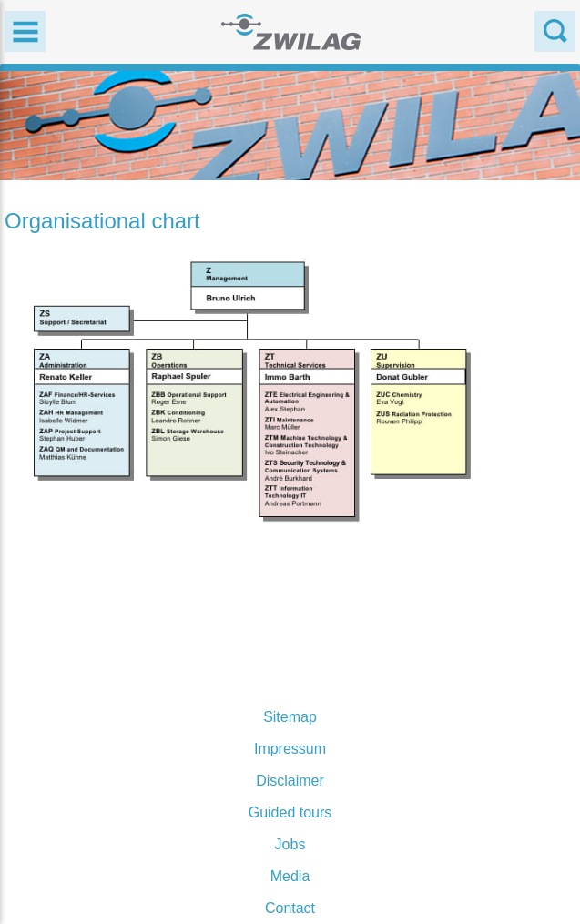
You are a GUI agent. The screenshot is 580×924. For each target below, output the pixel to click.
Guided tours (290, 812)
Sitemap (290, 717)
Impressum (290, 749)
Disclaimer (290, 781)
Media (290, 876)
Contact (290, 908)
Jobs (290, 844)
